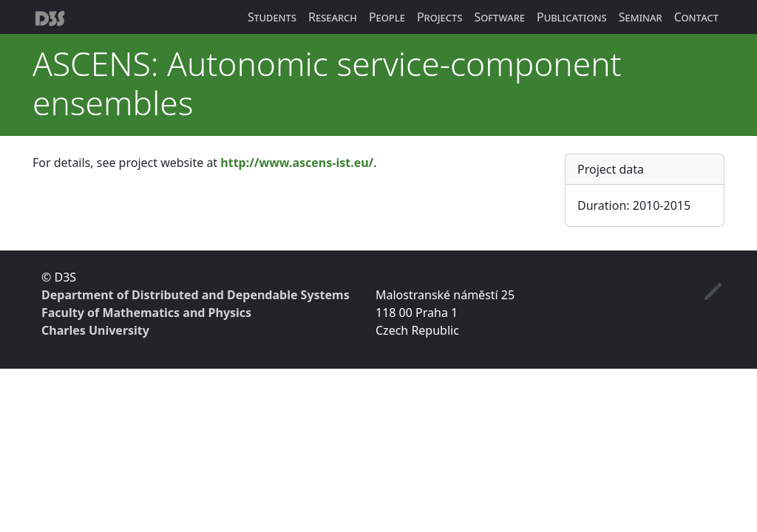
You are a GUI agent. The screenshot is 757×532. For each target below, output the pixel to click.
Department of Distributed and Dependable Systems (196, 295)
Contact (696, 17)
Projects (440, 17)
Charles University (95, 330)
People (387, 17)
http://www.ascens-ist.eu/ (297, 163)
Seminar (641, 17)
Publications (572, 17)
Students (272, 17)
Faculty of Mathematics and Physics (146, 313)
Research (333, 17)
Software (499, 17)
